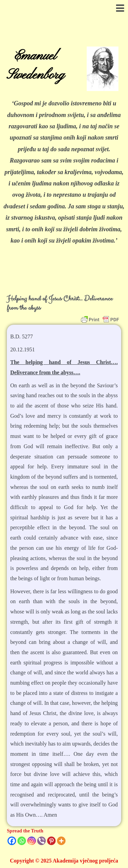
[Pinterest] (51, 841)
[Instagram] (32, 841)
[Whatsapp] (22, 841)
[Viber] (41, 841)
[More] (61, 841)
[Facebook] (12, 841)
